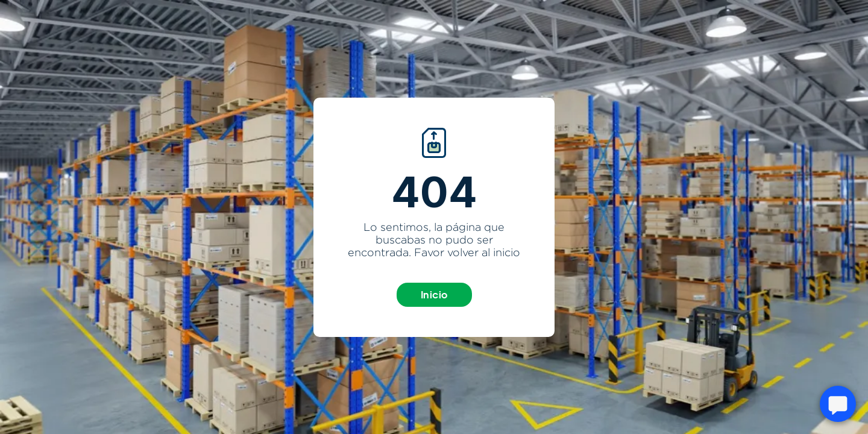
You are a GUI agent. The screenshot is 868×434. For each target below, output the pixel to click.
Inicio (434, 295)
